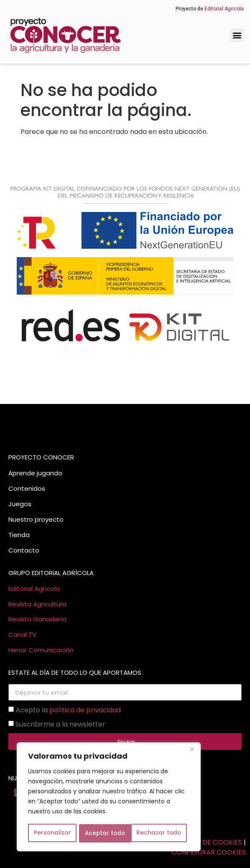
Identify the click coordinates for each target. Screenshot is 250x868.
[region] (109, 797)
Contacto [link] (24, 550)
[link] (66, 35)
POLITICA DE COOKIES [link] (207, 842)
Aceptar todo (163, 833)
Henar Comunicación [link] (41, 650)
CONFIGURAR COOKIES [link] (209, 852)
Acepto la (68, 710)
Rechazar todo (107, 833)
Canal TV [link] (22, 635)
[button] (237, 35)
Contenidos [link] (27, 488)
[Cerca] (192, 751)
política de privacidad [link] (85, 710)
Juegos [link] (20, 504)
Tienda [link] (19, 535)
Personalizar (52, 833)
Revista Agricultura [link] (37, 604)
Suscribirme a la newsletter (60, 724)
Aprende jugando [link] (35, 473)
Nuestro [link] (21, 519)
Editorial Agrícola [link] (34, 589)
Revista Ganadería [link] (37, 619)
